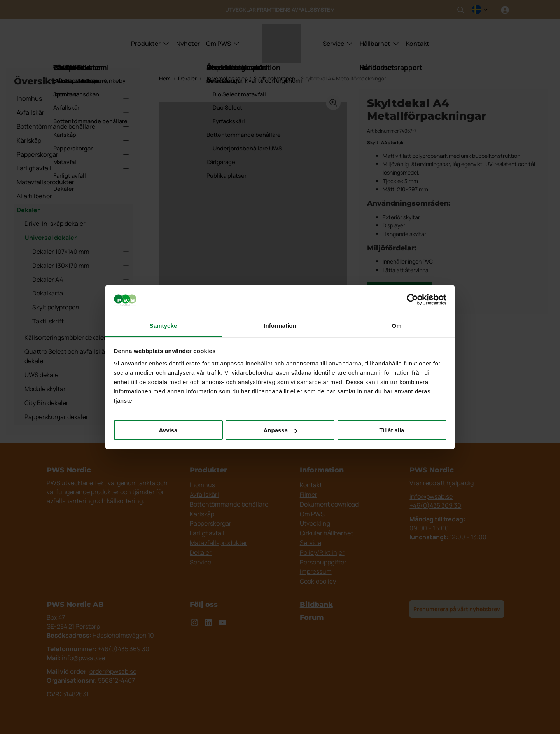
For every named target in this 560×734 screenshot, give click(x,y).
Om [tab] (396, 325)
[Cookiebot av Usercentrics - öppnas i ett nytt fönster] (412, 300)
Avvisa (168, 430)
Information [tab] (280, 325)
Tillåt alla (392, 430)
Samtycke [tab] (164, 325)
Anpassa (280, 430)
